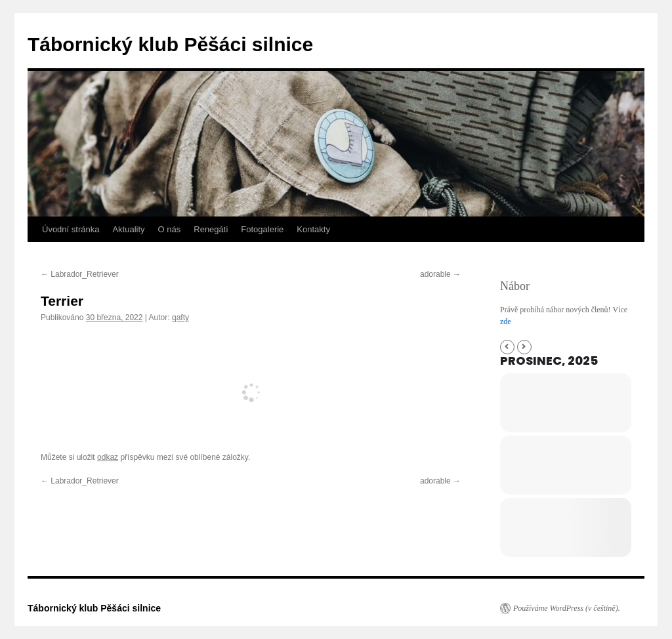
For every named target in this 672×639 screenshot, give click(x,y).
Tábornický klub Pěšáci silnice (170, 44)
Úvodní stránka (71, 229)
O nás (170, 229)
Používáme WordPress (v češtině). (567, 608)
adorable (440, 274)
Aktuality (128, 229)
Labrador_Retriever (80, 274)
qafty (180, 318)
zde (506, 321)
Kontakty (313, 229)
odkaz (108, 457)
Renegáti (211, 229)
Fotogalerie (262, 229)
